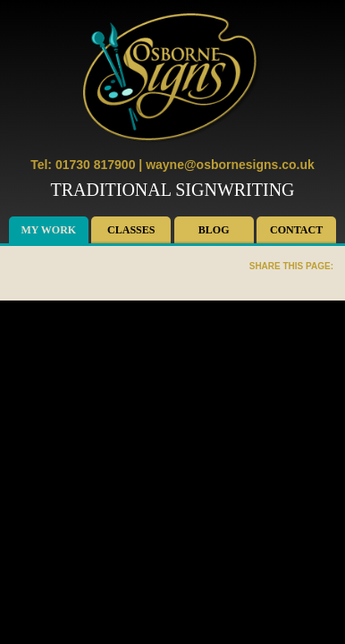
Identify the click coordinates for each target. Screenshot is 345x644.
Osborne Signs (172, 79)
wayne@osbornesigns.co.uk (230, 165)
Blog (214, 230)
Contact (296, 230)
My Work (49, 230)
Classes (131, 230)
